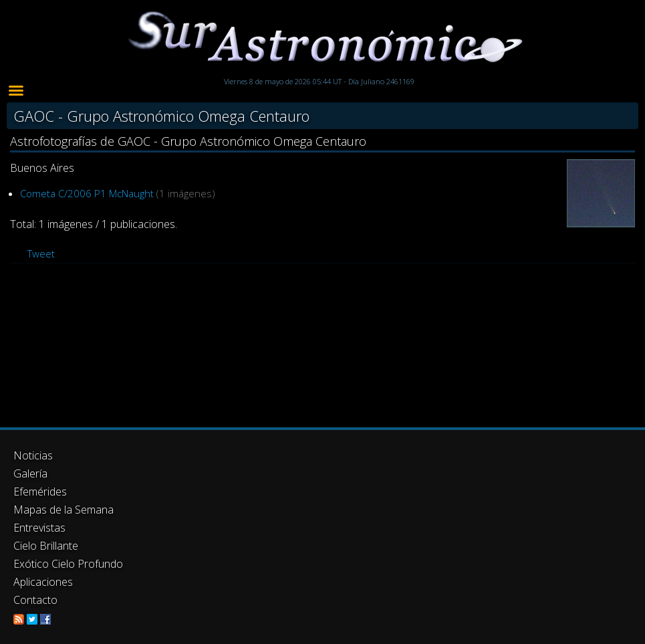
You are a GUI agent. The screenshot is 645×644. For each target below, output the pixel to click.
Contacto (35, 600)
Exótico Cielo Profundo (68, 564)
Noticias (33, 455)
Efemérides (40, 492)
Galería (30, 473)
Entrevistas (39, 528)
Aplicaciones (43, 582)
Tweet (41, 253)
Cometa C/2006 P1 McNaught (87, 193)
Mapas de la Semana (63, 510)
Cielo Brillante (46, 546)
